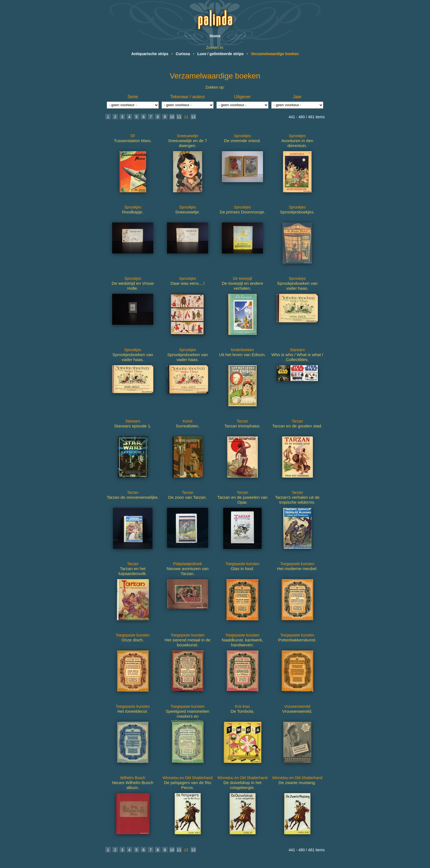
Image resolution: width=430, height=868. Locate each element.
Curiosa (183, 54)
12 (186, 117)
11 (179, 117)
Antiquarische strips (150, 54)
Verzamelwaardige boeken (275, 54)
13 (193, 117)
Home (215, 36)
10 (172, 117)
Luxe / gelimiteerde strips (221, 54)
